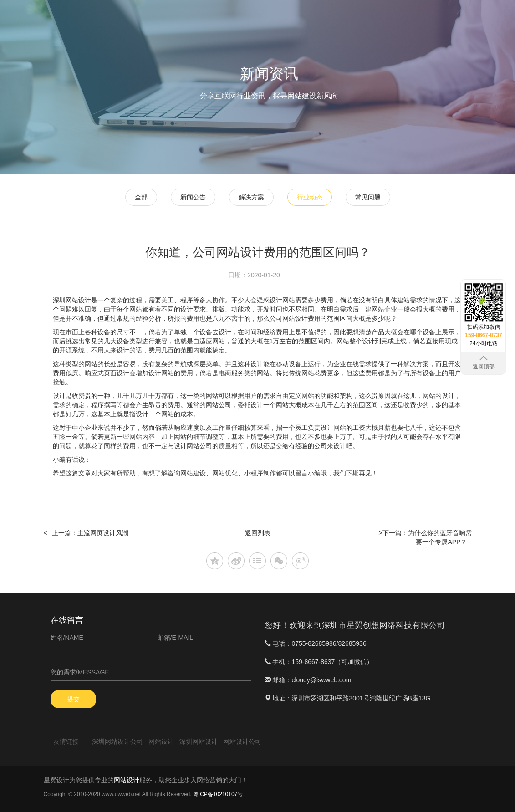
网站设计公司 (242, 741)
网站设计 (266, 18)
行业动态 (310, 197)
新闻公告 (193, 197)
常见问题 (368, 197)
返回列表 (258, 533)
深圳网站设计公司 (117, 741)
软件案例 (413, 18)
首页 (236, 18)
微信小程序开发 (314, 18)
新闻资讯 (449, 18)
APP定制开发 (368, 18)
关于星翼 (449, 46)
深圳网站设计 (72, 300)
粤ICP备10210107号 (218, 794)
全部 (141, 197)
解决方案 (251, 197)
